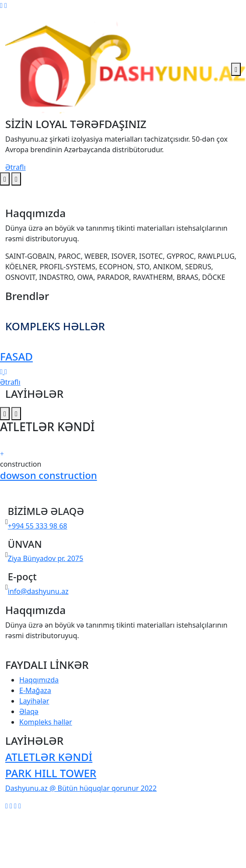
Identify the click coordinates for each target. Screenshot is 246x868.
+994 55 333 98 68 (38, 526)
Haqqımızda (39, 680)
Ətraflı (16, 167)
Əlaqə (29, 711)
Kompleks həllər (46, 722)
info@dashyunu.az (38, 591)
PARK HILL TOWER (51, 773)
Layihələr (34, 701)
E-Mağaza (35, 690)
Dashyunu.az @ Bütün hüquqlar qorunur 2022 (81, 788)
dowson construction (49, 475)
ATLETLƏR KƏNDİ (49, 757)
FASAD (16, 356)
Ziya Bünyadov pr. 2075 (46, 558)
